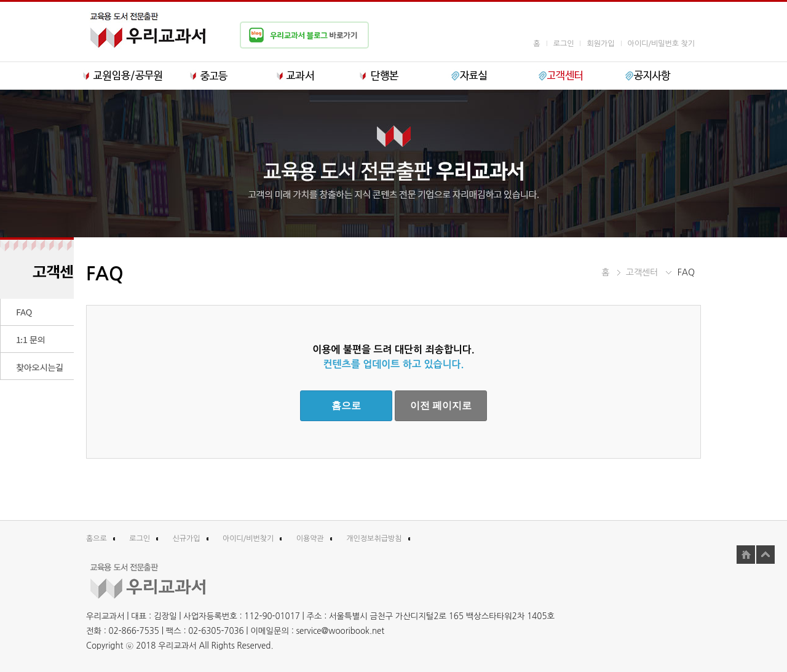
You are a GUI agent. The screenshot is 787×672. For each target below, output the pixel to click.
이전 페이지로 (441, 405)
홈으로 (346, 405)
